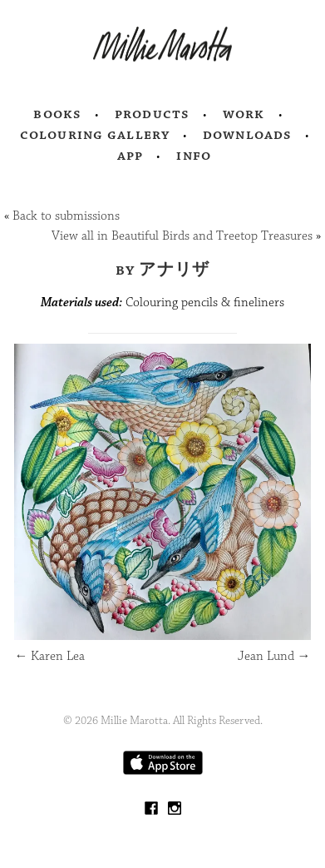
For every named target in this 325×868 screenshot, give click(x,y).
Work (244, 114)
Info (194, 156)
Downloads (247, 135)
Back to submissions (66, 216)
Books (57, 114)
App (130, 156)
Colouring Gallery (95, 135)
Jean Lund (274, 656)
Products (152, 114)
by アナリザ (163, 270)
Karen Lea (49, 656)
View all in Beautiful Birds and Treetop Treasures (182, 236)
